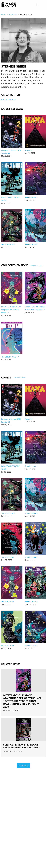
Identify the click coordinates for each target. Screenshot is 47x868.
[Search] (37, 5)
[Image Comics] (9, 5)
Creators (13, 15)
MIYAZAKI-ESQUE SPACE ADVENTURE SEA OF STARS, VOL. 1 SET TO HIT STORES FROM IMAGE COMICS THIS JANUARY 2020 (23, 701)
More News (24, 765)
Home (3, 15)
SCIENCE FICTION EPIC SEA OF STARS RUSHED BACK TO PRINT (22, 746)
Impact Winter (9, 99)
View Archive (37, 265)
